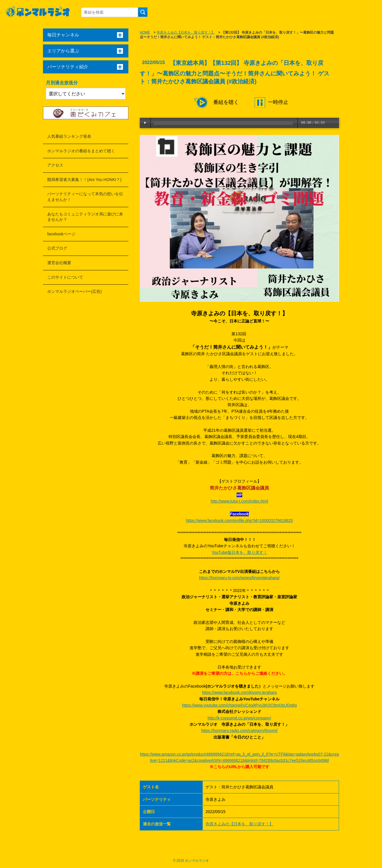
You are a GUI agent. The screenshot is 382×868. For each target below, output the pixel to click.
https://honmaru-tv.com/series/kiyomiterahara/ (240, 578)
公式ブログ (57, 248)
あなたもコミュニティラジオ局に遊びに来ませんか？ (85, 217)
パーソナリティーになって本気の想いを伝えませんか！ (85, 197)
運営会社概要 (59, 263)
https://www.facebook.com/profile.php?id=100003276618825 (239, 521)
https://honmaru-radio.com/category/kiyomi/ (239, 731)
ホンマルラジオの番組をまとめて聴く (81, 151)
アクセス (55, 165)
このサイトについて (65, 277)
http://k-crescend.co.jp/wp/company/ (239, 718)
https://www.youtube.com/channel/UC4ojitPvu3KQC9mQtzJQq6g (239, 705)
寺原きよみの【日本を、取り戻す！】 (186, 32)
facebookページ (61, 234)
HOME (145, 32)
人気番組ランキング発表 (69, 136)
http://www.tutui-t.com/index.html (239, 501)
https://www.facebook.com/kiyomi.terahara (239, 692)
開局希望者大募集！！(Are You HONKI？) (84, 180)
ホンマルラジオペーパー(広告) (74, 291)
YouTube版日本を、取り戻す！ (239, 552)
